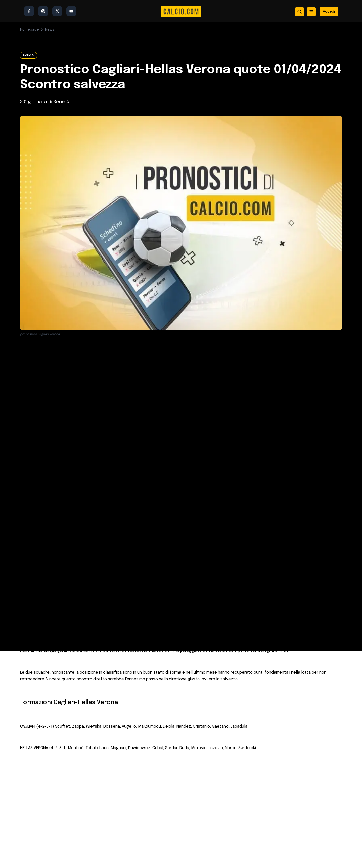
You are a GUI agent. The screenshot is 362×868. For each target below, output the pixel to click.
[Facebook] (29, 11)
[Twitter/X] (57, 11)
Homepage (30, 30)
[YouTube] (71, 11)
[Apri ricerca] (300, 12)
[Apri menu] (311, 12)
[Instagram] (43, 11)
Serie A (28, 55)
